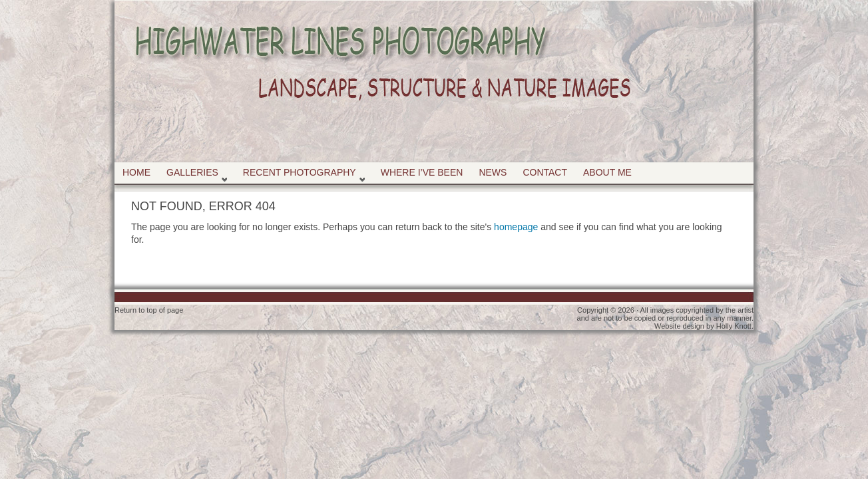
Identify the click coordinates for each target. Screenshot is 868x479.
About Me (607, 172)
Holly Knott (734, 326)
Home (136, 172)
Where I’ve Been (422, 172)
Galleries (194, 175)
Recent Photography (301, 175)
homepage (516, 227)
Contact (545, 172)
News (493, 172)
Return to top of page (149, 310)
